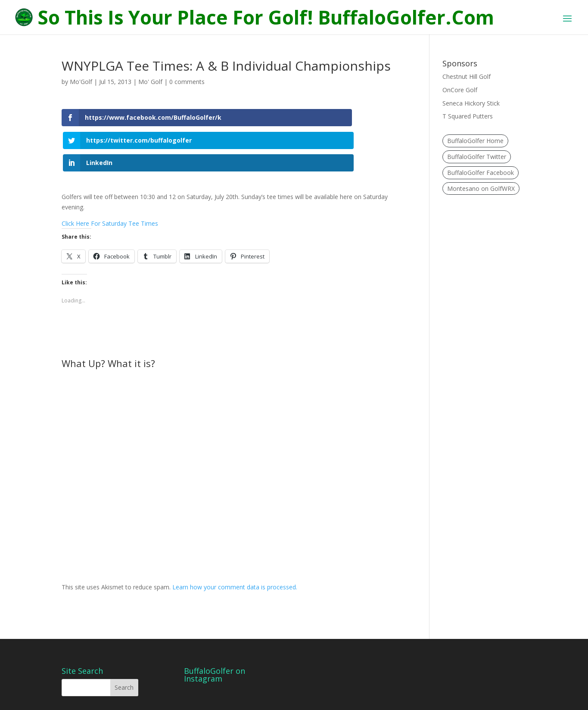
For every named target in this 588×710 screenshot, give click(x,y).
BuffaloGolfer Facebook (481, 173)
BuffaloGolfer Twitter (477, 157)
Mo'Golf (81, 82)
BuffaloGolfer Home (475, 141)
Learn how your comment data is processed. (235, 553)
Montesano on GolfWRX (481, 188)
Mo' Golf (150, 82)
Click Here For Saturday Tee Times (110, 188)
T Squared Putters (468, 116)
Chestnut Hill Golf (467, 76)
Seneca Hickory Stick (471, 103)
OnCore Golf (460, 90)
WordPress (208, 699)
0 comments (187, 82)
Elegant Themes (123, 699)
